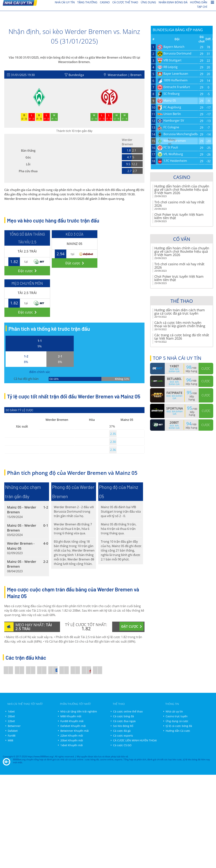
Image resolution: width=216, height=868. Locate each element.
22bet (11, 721)
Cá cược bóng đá (124, 716)
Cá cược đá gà (122, 731)
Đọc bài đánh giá (174, 370)
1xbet (11, 711)
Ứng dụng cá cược (177, 721)
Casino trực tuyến (177, 716)
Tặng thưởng (87, 2)
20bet (11, 716)
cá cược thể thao (125, 2)
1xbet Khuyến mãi (72, 745)
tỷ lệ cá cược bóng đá (179, 726)
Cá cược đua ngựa (124, 721)
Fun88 (12, 736)
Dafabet (13, 731)
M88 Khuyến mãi (71, 716)
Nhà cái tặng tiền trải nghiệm (79, 711)
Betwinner (14, 726)
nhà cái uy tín (65, 2)
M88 (10, 740)
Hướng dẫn (199, 2)
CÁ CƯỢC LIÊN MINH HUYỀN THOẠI (135, 740)
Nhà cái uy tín (174, 711)
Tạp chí (202, 7)
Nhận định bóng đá (173, 2)
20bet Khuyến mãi (72, 740)
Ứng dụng (148, 2)
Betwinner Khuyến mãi (75, 731)
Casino (105, 2)
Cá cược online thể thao (128, 711)
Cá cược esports (123, 736)
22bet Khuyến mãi (72, 736)
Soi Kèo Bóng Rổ (123, 726)
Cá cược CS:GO (122, 745)
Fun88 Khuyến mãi (72, 721)
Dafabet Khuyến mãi (73, 726)
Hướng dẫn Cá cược (178, 731)
